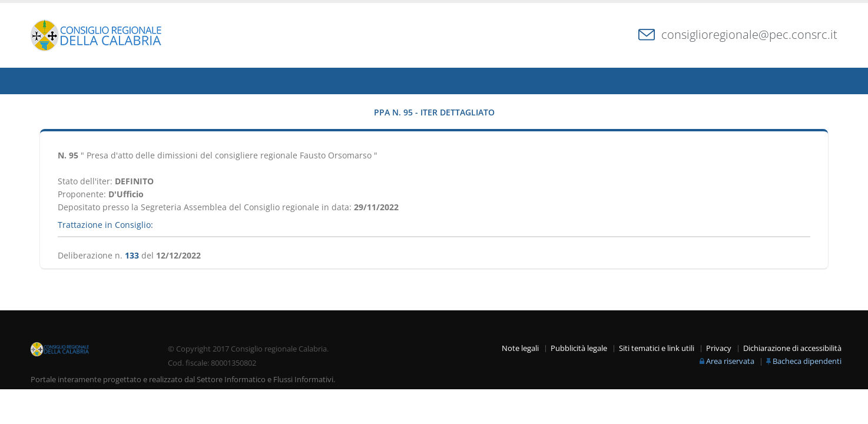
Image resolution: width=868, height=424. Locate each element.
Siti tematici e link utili (657, 348)
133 (132, 255)
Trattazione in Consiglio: (105, 225)
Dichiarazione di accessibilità (792, 348)
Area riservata (730, 361)
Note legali (520, 348)
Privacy (719, 348)
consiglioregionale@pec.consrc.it (749, 34)
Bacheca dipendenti (807, 361)
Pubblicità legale (579, 348)
